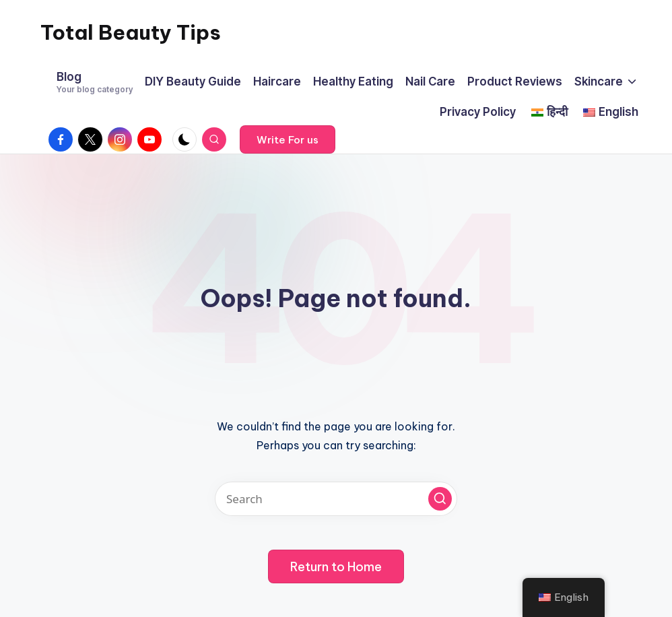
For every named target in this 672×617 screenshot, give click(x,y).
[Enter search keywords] (336, 499)
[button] (288, 139)
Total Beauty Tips (131, 32)
